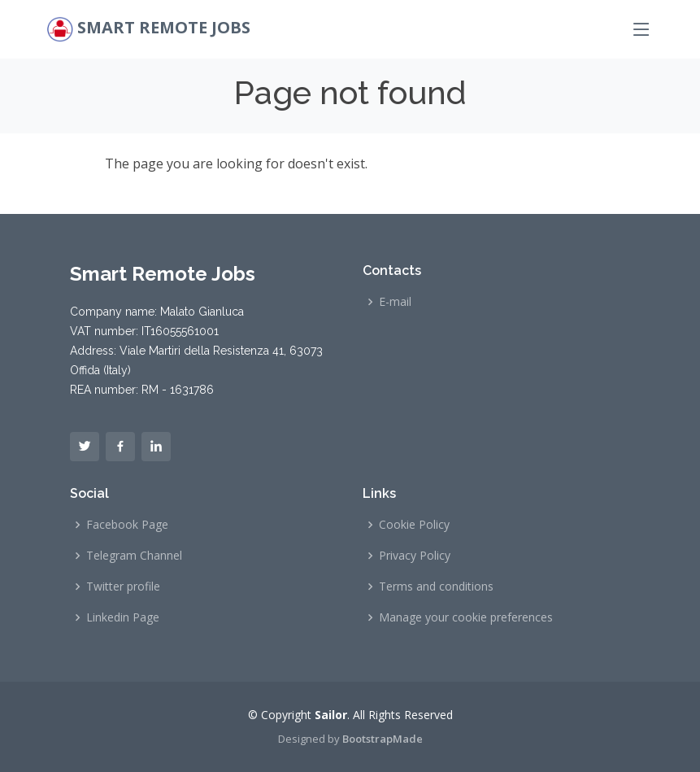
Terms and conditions (436, 587)
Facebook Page (127, 525)
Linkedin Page (123, 617)
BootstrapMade (383, 739)
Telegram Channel (134, 556)
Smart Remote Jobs (164, 27)
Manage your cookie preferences (466, 617)
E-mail (395, 302)
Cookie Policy (414, 525)
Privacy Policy (415, 556)
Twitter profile (123, 587)
